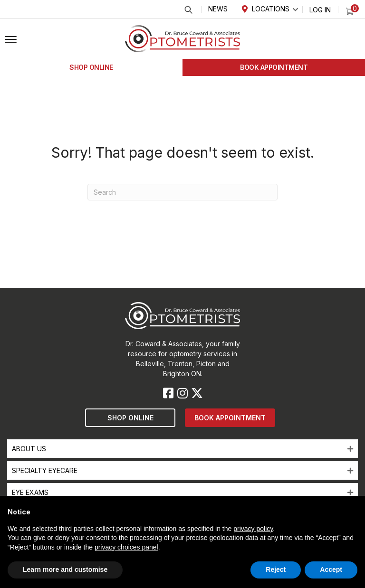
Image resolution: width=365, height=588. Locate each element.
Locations (271, 9)
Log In (320, 10)
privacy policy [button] (253, 529)
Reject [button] (276, 569)
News (218, 9)
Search (188, 10)
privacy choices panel (126, 547)
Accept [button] (331, 569)
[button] (11, 40)
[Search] (182, 192)
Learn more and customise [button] (65, 569)
